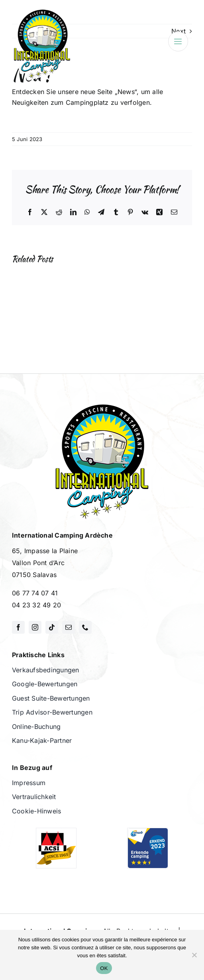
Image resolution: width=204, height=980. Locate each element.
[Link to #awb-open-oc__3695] (178, 41)
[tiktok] (52, 627)
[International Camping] (42, 11)
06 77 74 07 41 (35, 593)
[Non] (194, 955)
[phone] (85, 627)
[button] (27, 308)
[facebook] (18, 627)
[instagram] (35, 627)
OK (104, 968)
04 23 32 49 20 (36, 605)
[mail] (69, 627)
